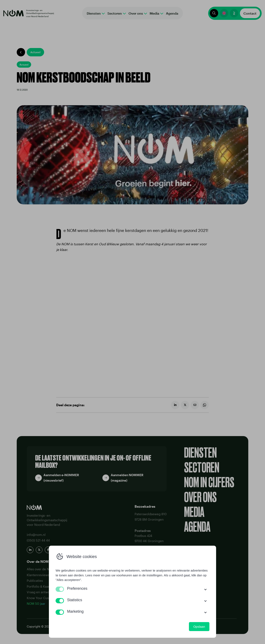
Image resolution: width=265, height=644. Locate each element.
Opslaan (199, 627)
